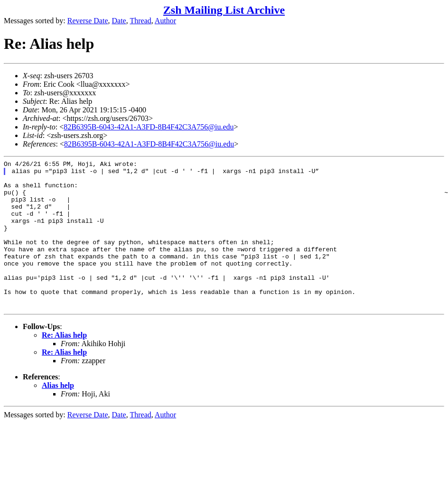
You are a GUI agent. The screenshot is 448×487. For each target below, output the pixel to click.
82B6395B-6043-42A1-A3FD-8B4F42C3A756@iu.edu (149, 127)
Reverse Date (88, 21)
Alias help (58, 415)
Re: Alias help (64, 365)
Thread (140, 21)
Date (119, 21)
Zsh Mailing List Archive (224, 10)
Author (165, 21)
